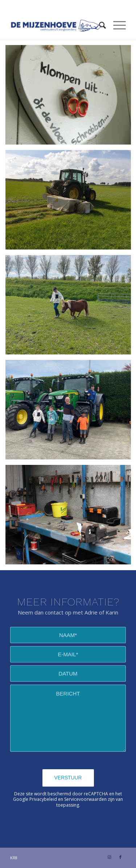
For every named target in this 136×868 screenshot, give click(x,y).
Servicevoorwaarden (85, 799)
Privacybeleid (43, 799)
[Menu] (116, 25)
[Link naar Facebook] (120, 857)
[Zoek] (99, 25)
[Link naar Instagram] (110, 857)
